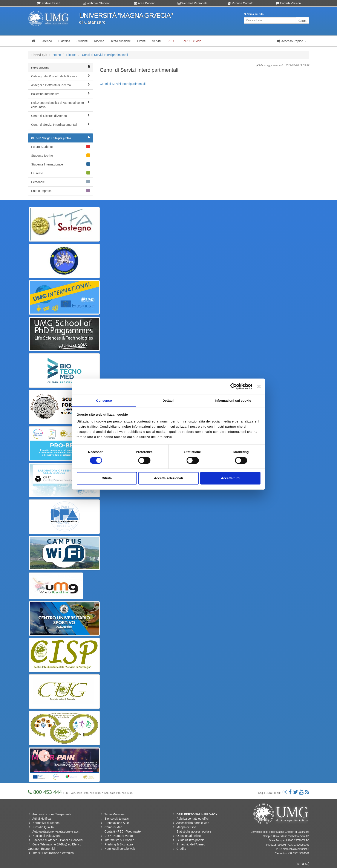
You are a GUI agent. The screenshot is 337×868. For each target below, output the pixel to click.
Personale (61, 182)
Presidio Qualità (43, 827)
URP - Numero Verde (119, 836)
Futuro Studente (61, 147)
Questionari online (189, 836)
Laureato (61, 173)
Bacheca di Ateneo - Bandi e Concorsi (58, 840)
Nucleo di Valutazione (47, 836)
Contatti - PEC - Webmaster (123, 831)
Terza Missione (114, 814)
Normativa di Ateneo (46, 823)
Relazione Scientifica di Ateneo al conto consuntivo (61, 105)
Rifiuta (107, 478)
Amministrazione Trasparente (52, 814)
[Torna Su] (302, 864)
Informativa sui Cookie (119, 840)
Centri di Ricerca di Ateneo (61, 116)
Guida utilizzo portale (191, 840)
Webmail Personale (192, 3)
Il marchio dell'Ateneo (191, 844)
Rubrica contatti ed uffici (192, 819)
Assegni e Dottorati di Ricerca (61, 85)
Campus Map (113, 827)
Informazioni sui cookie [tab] (233, 400)
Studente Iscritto (61, 155)
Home (57, 55)
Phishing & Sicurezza (119, 844)
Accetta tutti (230, 478)
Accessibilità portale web (193, 823)
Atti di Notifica (41, 819)
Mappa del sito (186, 827)
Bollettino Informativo (61, 94)
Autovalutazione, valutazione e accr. (56, 831)
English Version (288, 3)
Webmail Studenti (96, 3)
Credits (181, 849)
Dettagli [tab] (168, 400)
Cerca (303, 21)
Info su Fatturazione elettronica (53, 853)
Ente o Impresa (61, 191)
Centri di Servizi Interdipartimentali (105, 55)
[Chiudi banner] (259, 386)
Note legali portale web (120, 849)
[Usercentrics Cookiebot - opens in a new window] (234, 386)
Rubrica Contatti (240, 3)
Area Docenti (144, 3)
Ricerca (71, 55)
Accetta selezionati (168, 478)
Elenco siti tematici (117, 819)
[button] (291, 41)
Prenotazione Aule (117, 823)
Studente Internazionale (61, 164)
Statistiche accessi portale (194, 831)
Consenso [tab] (104, 400)
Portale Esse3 (48, 3)
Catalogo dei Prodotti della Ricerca (61, 76)
